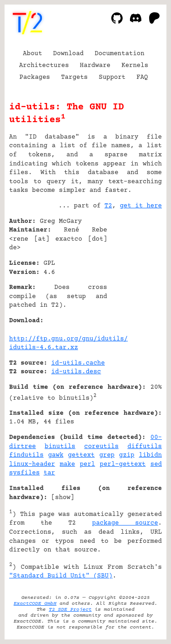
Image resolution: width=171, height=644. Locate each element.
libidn (150, 455)
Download (68, 54)
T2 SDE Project (70, 610)
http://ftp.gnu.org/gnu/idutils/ (68, 339)
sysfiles (24, 473)
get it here (141, 206)
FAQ (142, 77)
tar (49, 473)
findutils (26, 455)
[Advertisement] (135, 277)
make (67, 464)
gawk (56, 455)
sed (156, 464)
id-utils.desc (76, 372)
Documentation (120, 54)
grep (107, 455)
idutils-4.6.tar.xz (44, 348)
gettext (81, 455)
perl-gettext (123, 464)
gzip (127, 455)
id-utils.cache (78, 363)
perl (88, 464)
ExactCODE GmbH (35, 604)
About (32, 54)
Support (112, 77)
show (63, 498)
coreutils (102, 447)
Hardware (95, 66)
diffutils (145, 447)
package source (125, 523)
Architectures (44, 66)
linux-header (32, 464)
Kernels (135, 66)
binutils (60, 447)
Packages (35, 77)
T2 (108, 206)
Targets (75, 77)
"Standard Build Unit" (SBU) (61, 576)
